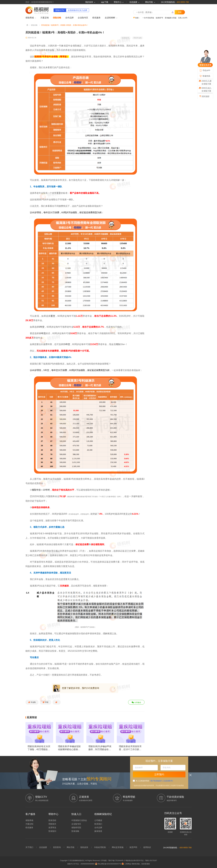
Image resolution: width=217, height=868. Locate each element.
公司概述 (98, 820)
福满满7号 (159, 18)
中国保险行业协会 (79, 820)
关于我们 (29, 847)
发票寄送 (52, 828)
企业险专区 (83, 18)
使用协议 (147, 847)
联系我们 (98, 824)
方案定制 (45, 18)
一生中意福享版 (148, 18)
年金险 (32, 702)
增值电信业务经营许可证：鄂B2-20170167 (141, 861)
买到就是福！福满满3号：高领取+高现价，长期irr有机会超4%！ (65, 25)
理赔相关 (52, 824)
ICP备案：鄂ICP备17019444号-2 (113, 861)
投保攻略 (75, 831)
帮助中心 (119, 2)
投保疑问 (52, 831)
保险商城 (31, 18)
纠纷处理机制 (100, 847)
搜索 (180, 12)
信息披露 (135, 2)
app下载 (105, 2)
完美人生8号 (183, 18)
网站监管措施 (118, 847)
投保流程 (52, 820)
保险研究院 (76, 828)
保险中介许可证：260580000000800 (81, 864)
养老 (46, 702)
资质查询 (57, 847)
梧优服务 (96, 18)
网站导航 (71, 847)
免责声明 (133, 847)
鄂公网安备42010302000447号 (108, 864)
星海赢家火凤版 (171, 18)
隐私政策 (84, 847)
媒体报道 (98, 831)
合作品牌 (69, 18)
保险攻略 (57, 18)
